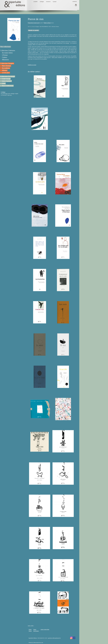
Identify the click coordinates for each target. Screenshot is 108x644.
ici (11, 95)
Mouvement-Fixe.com (38, 643)
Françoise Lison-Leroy (34, 23)
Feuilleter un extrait (32, 65)
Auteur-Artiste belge (45, 629)
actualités (35, 2)
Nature (35, 629)
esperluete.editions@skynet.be (54, 638)
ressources (48, 2)
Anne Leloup (47, 23)
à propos (55, 2)
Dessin (30, 631)
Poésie (30, 629)
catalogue (42, 2)
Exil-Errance (36, 631)
